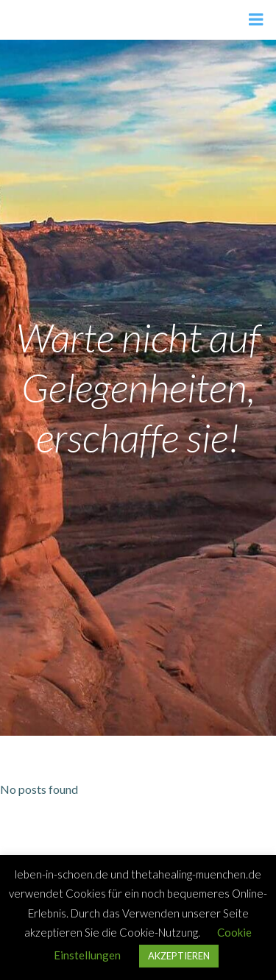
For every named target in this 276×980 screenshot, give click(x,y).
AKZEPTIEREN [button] (179, 956)
